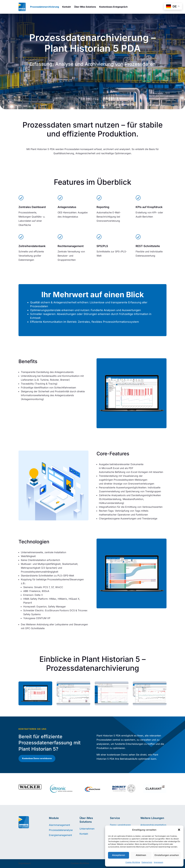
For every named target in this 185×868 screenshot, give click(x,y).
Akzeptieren (119, 855)
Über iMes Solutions (85, 7)
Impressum (159, 862)
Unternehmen (87, 829)
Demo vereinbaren (120, 825)
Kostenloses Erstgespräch (113, 7)
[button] (179, 830)
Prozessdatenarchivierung (45, 7)
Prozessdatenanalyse (61, 830)
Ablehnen (141, 855)
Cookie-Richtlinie (133, 862)
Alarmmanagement (59, 825)
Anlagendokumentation (153, 825)
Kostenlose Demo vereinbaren (37, 758)
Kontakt (67, 7)
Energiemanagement (60, 835)
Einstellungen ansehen (167, 855)
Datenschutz (147, 862)
